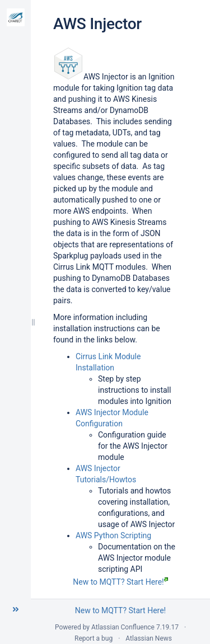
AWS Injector (97, 24)
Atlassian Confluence (123, 627)
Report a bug (94, 638)
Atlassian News (149, 638)
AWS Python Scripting (113, 535)
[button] (16, 609)
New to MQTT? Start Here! (120, 582)
